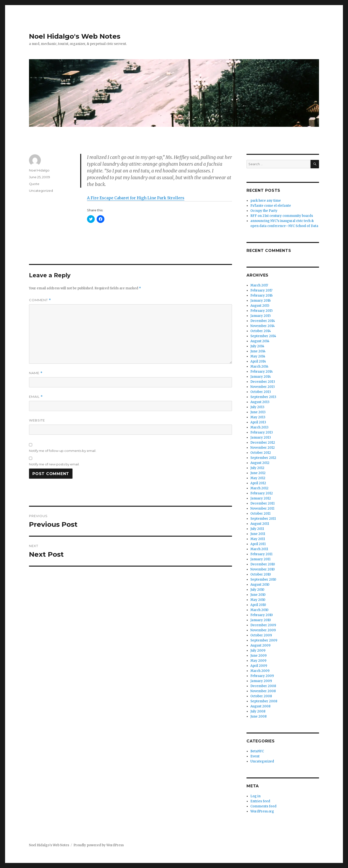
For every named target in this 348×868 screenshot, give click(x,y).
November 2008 (263, 691)
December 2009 (263, 625)
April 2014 (258, 361)
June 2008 (258, 716)
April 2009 (259, 666)
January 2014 (261, 377)
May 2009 (258, 661)
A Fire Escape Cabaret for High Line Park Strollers (136, 198)
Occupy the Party (264, 211)
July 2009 (258, 651)
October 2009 (261, 635)
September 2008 (264, 701)
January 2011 (260, 559)
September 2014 (263, 336)
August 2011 (260, 524)
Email (36, 397)
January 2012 (261, 498)
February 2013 (262, 432)
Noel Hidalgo (39, 170)
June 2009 (258, 656)
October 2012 (261, 453)
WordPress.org (262, 811)
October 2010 (261, 574)
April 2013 (258, 422)
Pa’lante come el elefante (271, 206)
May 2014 (258, 356)
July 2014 (257, 346)
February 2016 (261, 295)
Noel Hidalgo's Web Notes (75, 36)
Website (37, 420)
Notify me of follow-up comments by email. (63, 451)
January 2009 (261, 681)
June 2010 (258, 595)
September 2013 (263, 397)
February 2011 (261, 554)
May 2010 (258, 600)
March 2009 (260, 671)
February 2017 (261, 290)
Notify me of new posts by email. (54, 464)
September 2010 (263, 580)
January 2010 (261, 620)
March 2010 (259, 610)
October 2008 (261, 696)
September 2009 (264, 640)
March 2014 (259, 366)
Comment (40, 300)
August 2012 (260, 463)
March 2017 (259, 285)
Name (36, 373)
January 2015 (261, 316)
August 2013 (260, 402)
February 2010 (262, 615)
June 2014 (258, 351)
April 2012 (258, 483)
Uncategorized (41, 191)
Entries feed (260, 801)
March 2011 (259, 549)
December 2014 (263, 321)
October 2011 (260, 514)
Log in (255, 796)
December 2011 (262, 503)
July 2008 (258, 711)
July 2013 (257, 407)
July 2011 (257, 529)
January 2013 (261, 438)
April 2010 (258, 605)
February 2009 (262, 676)
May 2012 (258, 478)
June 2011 (258, 534)
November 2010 (263, 569)
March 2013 (259, 427)
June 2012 (258, 473)
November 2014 (263, 326)
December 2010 (263, 564)
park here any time (266, 201)
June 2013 (258, 412)
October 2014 (261, 331)
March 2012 (259, 488)
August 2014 (260, 341)
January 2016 (261, 301)
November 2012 (263, 448)
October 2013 (261, 392)
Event (255, 756)
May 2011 (258, 539)
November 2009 (263, 630)
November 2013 (263, 387)
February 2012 (262, 493)
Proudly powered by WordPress (99, 845)
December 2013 (263, 382)
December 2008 (263, 686)
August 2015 (260, 306)
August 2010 (260, 585)
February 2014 (262, 372)
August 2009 (260, 645)
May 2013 (258, 417)
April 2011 (258, 544)
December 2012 (263, 443)
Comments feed (263, 806)
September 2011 (263, 519)
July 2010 (257, 590)
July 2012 (257, 468)
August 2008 (260, 706)
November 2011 (262, 509)
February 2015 (261, 311)
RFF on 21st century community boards (282, 216)
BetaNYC (257, 751)
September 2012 (263, 458)
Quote (34, 184)
